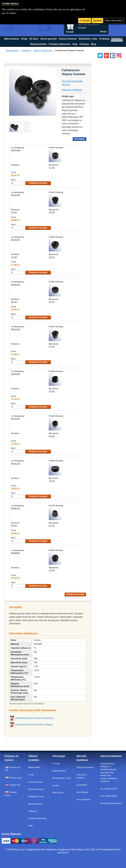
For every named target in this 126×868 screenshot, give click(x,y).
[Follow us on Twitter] (100, 56)
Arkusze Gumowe (36, 789)
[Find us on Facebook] (113, 56)
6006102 (16, 508)
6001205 (16, 374)
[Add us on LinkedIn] (106, 56)
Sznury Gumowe (36, 782)
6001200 (16, 195)
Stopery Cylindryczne (43, 50)
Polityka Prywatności (85, 767)
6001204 (16, 329)
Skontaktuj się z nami (62, 778)
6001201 (16, 240)
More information (114, 20)
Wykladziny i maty (36, 796)
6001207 (16, 419)
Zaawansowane (59, 771)
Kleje (31, 826)
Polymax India (14, 778)
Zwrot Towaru (82, 792)
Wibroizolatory (35, 767)
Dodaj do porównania (72, 90)
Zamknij (97, 20)
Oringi (31, 775)
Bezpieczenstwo (36, 804)
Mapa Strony (58, 793)
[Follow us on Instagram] (119, 56)
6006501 (16, 553)
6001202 (16, 285)
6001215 (16, 464)
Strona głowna (12, 50)
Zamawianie (82, 785)
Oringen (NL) (13, 785)
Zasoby (56, 785)
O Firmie (56, 764)
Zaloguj (103, 31)
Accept (86, 20)
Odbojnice (26, 50)
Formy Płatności (83, 800)
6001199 (16, 150)
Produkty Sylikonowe (37, 818)
